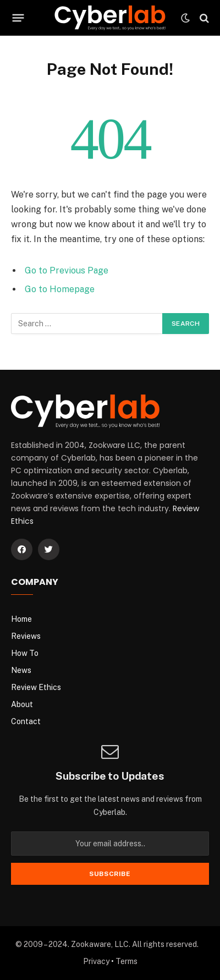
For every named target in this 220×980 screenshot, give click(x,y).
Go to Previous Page (67, 270)
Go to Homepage (60, 289)
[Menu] (18, 18)
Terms (127, 961)
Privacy (96, 961)
